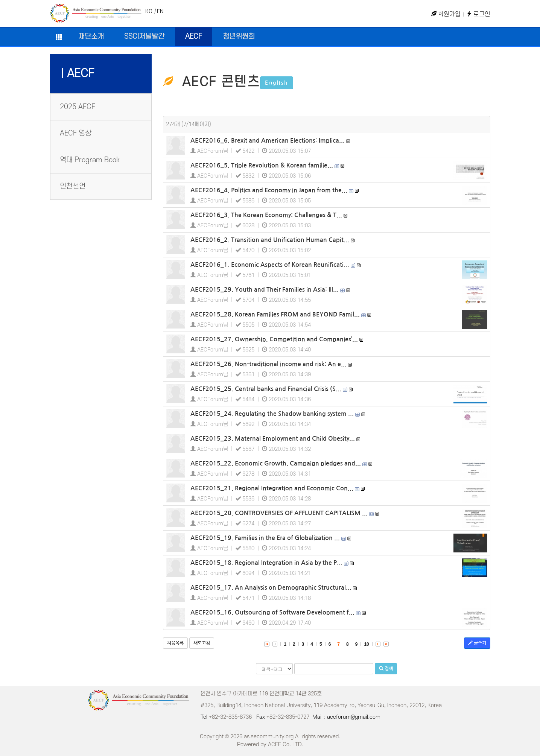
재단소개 (91, 37)
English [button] (277, 83)
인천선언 (73, 186)
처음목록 (175, 643)
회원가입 (446, 14)
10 (366, 644)
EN (160, 11)
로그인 (478, 14)
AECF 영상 (76, 133)
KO (149, 11)
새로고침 (202, 643)
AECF (194, 37)
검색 (386, 669)
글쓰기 (477, 643)
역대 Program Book (90, 160)
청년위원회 (239, 37)
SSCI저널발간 (144, 37)
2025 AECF (78, 107)
